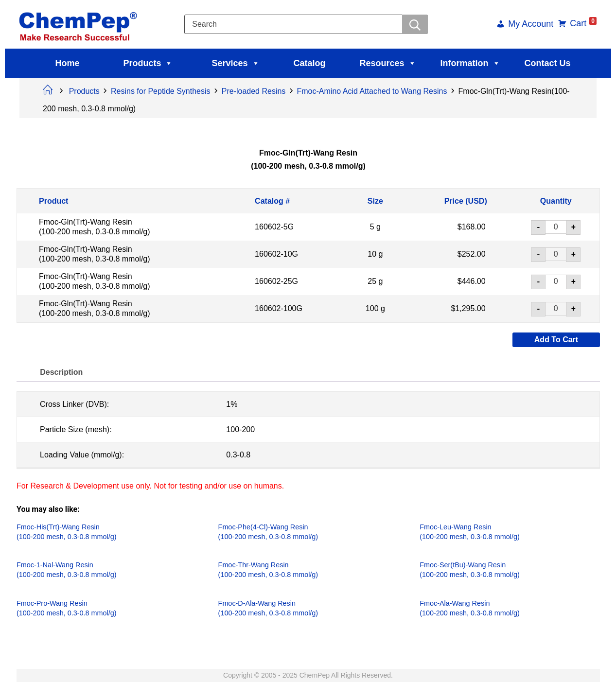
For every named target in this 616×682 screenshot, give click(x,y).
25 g (375, 281)
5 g (375, 227)
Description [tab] (62, 372)
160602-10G (276, 254)
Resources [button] (388, 63)
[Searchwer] (415, 24)
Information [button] (470, 63)
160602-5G (274, 227)
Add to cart (556, 340)
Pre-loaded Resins (254, 91)
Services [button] (235, 63)
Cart (583, 23)
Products (148, 63)
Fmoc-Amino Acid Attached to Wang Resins (372, 91)
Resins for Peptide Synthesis (161, 91)
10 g (375, 254)
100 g (375, 308)
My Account (530, 25)
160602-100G (279, 308)
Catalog (310, 63)
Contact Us (548, 63)
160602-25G (276, 281)
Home (67, 63)
